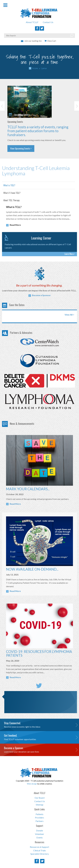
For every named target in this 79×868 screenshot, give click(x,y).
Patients (39, 814)
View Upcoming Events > (21, 148)
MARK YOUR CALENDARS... (28, 489)
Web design (32, 784)
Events (40, 837)
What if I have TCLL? (12, 193)
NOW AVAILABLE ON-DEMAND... (32, 569)
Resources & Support (39, 847)
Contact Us (48, 22)
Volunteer (39, 834)
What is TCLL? (9, 185)
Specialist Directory (40, 854)
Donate (39, 830)
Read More (13, 225)
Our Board (39, 798)
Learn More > (70, 254)
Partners (39, 821)
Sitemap (40, 805)
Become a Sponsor (40, 68)
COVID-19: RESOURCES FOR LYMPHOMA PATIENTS (39, 654)
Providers (39, 818)
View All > (69, 315)
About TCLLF (32, 22)
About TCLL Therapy (11, 200)
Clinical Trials (39, 850)
